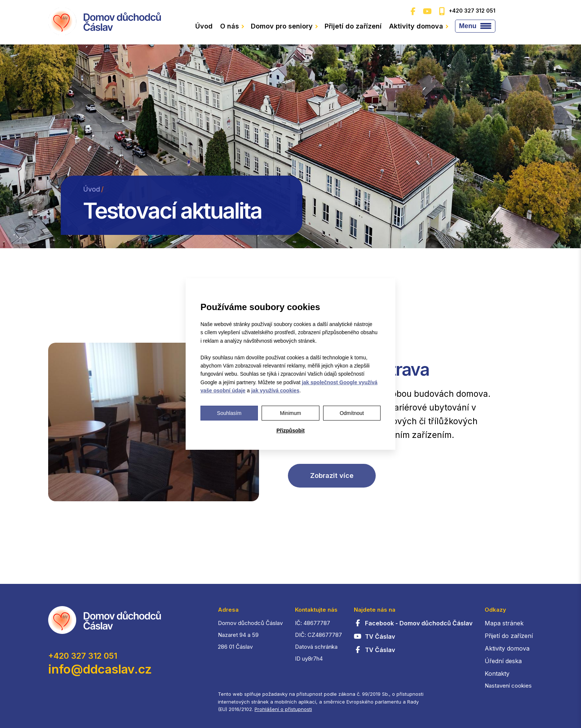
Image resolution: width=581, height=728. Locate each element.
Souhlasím (229, 413)
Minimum (291, 413)
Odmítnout (352, 413)
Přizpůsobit (290, 431)
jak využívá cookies (275, 390)
